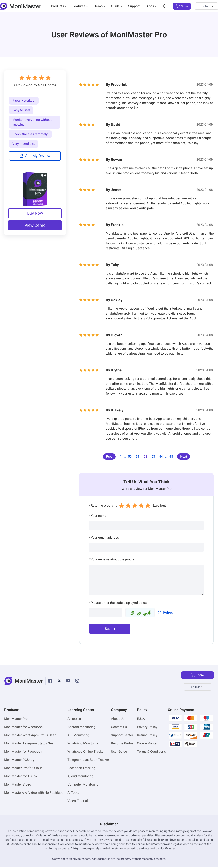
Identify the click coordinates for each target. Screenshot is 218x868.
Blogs (150, 6)
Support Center (122, 736)
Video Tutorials (78, 802)
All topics (74, 720)
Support (134, 6)
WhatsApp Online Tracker (86, 752)
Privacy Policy (147, 728)
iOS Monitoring (78, 736)
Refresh (166, 613)
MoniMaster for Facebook (23, 752)
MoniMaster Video (18, 785)
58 (171, 457)
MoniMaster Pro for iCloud (23, 769)
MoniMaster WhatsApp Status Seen (30, 736)
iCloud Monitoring (80, 777)
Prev (109, 457)
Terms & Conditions (151, 752)
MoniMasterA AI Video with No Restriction (35, 794)
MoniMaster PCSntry (19, 761)
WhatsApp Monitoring (83, 744)
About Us (118, 720)
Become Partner (123, 744)
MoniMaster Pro (16, 720)
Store (182, 6)
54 (161, 457)
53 (153, 457)
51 (138, 457)
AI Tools (73, 794)
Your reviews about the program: (114, 559)
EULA (141, 720)
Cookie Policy (147, 744)
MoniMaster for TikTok (21, 777)
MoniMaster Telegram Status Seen (30, 744)
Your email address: (104, 538)
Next (184, 457)
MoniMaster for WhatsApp (23, 728)
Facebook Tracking (81, 769)
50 (130, 457)
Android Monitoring (81, 728)
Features (79, 6)
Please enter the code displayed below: (119, 603)
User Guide (119, 752)
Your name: (98, 516)
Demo (98, 6)
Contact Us (119, 728)
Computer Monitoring (83, 785)
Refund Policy (147, 736)
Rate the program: (103, 506)
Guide (115, 6)
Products (57, 6)
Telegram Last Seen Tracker (88, 761)
